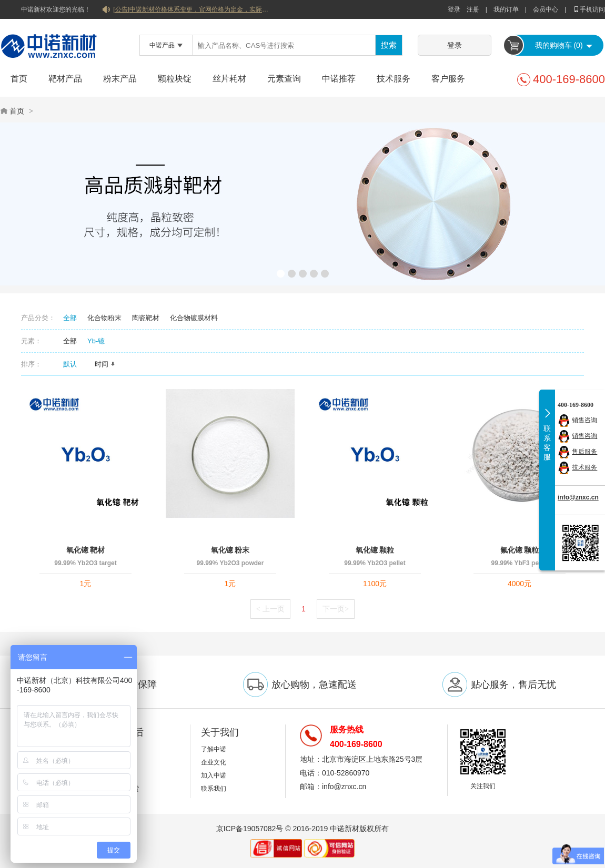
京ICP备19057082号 (250, 829)
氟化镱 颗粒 (520, 550)
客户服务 (448, 79)
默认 (74, 364)
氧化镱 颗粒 (375, 550)
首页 (19, 79)
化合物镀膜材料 (194, 318)
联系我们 (214, 789)
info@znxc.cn (578, 497)
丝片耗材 (229, 79)
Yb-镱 (96, 341)
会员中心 (546, 9)
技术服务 (394, 79)
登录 (454, 9)
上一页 (270, 609)
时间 (105, 364)
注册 (473, 9)
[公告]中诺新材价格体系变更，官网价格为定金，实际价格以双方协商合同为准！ (192, 9)
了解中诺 (214, 749)
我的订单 (506, 9)
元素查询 (284, 79)
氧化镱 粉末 (230, 550)
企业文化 (214, 762)
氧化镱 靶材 (86, 550)
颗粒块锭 (175, 79)
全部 (70, 318)
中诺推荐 (339, 79)
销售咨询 (584, 420)
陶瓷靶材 (146, 318)
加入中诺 (214, 775)
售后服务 (584, 452)
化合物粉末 (104, 318)
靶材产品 (65, 79)
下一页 (336, 609)
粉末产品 (120, 79)
